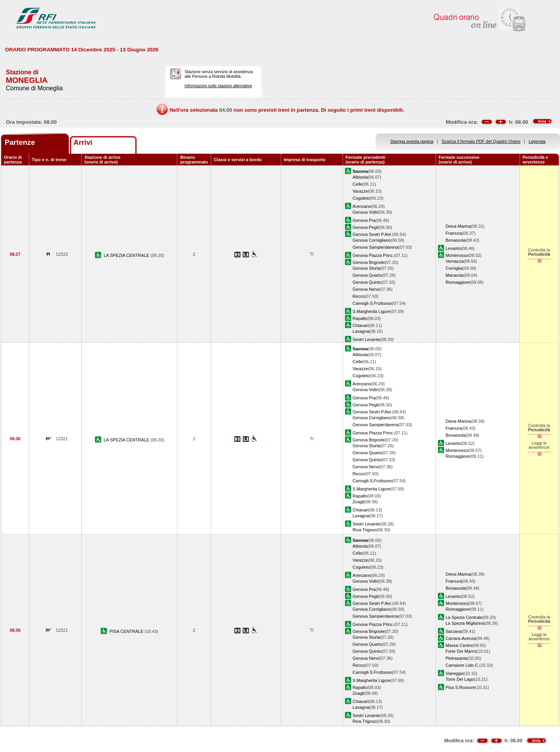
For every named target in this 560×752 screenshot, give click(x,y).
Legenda (537, 141)
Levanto (453, 248)
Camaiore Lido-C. (463, 665)
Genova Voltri (366, 212)
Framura (454, 233)
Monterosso (457, 255)
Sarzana (454, 631)
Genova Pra (364, 220)
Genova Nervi (366, 289)
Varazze (360, 191)
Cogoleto (361, 198)
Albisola (360, 177)
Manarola (455, 275)
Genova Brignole (369, 262)
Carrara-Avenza (461, 638)
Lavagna (361, 331)
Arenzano (362, 206)
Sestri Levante (367, 339)
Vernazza (455, 261)
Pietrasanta (457, 658)
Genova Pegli (366, 227)
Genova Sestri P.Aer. (373, 234)
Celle (358, 184)
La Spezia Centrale (464, 617)
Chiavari (361, 325)
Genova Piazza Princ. (374, 255)
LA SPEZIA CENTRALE (127, 255)
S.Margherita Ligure (372, 311)
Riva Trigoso (365, 530)
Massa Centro (459, 645)
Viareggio (455, 673)
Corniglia (454, 268)
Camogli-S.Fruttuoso (373, 303)
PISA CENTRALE (127, 631)
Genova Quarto (367, 275)
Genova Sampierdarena (376, 247)
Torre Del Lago (460, 679)
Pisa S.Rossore (460, 687)
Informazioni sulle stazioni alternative (218, 86)
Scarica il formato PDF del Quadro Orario (481, 141)
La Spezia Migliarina (465, 623)
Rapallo (360, 318)
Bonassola (456, 240)
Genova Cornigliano (372, 240)
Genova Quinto (367, 282)
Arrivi (83, 142)
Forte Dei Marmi (461, 651)
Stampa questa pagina (412, 141)
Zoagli (359, 502)
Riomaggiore (458, 282)
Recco (359, 296)
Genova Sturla (367, 268)
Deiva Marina (458, 226)
